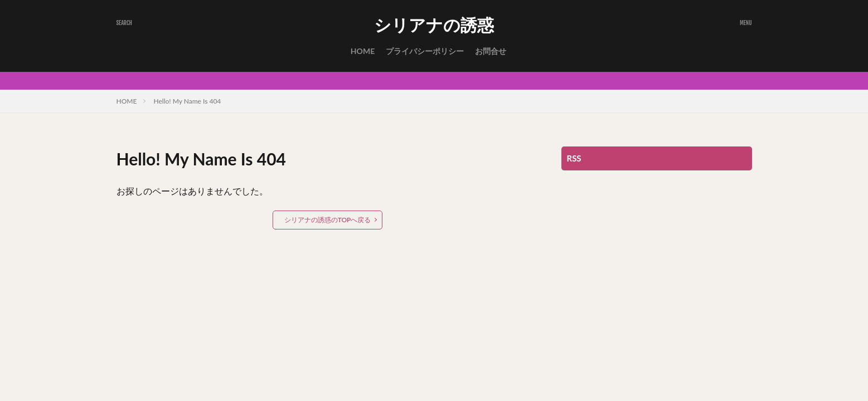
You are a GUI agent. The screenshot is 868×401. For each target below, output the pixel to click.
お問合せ (491, 51)
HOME (363, 51)
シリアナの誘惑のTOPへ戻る (328, 220)
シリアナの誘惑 (434, 25)
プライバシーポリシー (425, 51)
